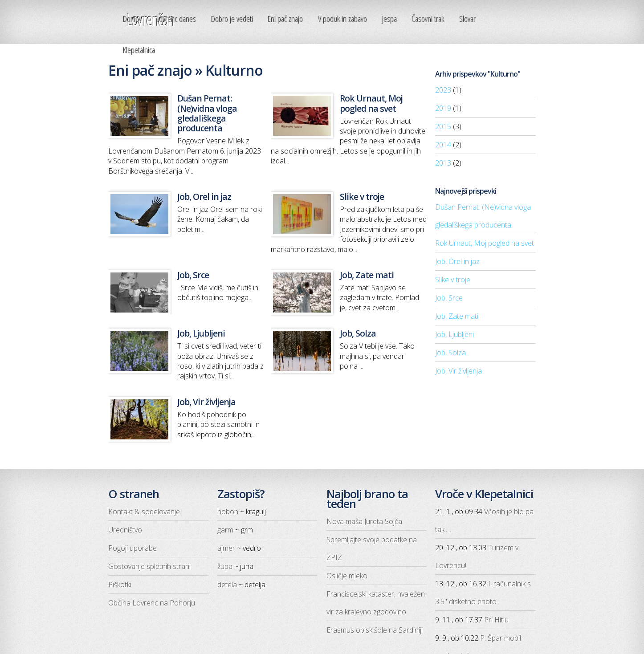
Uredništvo (125, 530)
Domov (133, 19)
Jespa (390, 19)
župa (225, 566)
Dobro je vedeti (232, 19)
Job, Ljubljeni (454, 334)
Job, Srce (449, 298)
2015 (443, 126)
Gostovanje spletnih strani (149, 566)
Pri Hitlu (496, 620)
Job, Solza (450, 353)
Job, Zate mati (457, 316)
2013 (443, 163)
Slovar (468, 19)
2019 (443, 108)
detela (227, 585)
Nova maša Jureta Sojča (364, 521)
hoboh (228, 512)
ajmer (226, 548)
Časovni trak (428, 19)
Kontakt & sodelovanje (144, 512)
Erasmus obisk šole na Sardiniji (375, 630)
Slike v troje (453, 280)
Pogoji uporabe (132, 548)
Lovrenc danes (177, 19)
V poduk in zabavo (343, 19)
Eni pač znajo (286, 19)
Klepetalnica (139, 50)
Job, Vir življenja (459, 371)
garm (225, 530)
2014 (443, 145)
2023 (443, 90)
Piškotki (120, 585)
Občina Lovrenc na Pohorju (152, 603)
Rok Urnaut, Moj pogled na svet (485, 243)
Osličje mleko (347, 576)
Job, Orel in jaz (457, 261)
